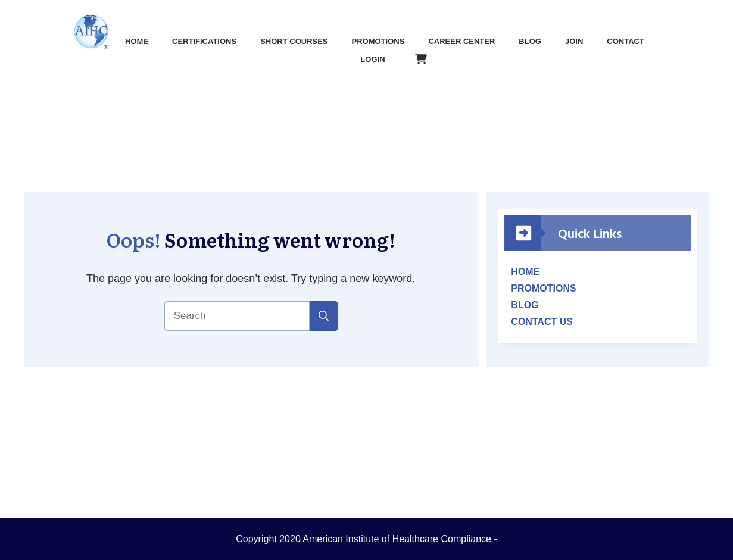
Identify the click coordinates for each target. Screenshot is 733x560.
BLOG (525, 305)
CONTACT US (542, 322)
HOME (525, 272)
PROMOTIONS (543, 288)
